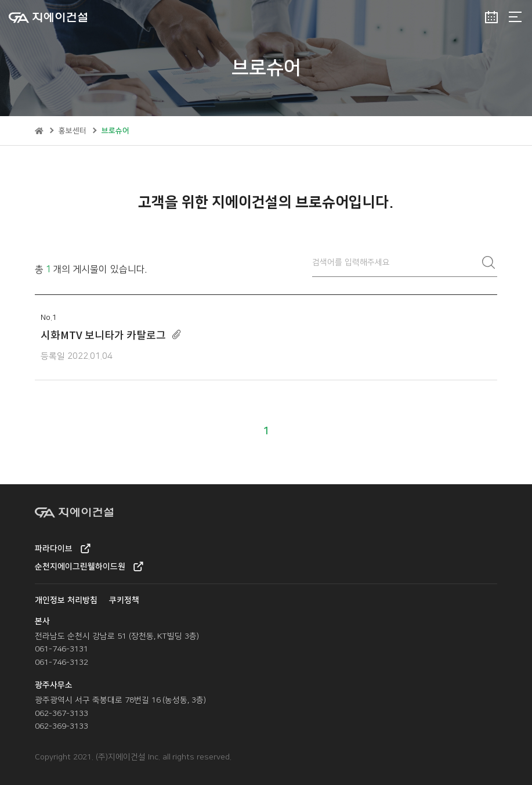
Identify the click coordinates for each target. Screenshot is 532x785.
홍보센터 (73, 131)
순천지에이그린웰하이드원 (89, 566)
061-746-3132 (61, 662)
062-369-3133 (61, 726)
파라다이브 (63, 548)
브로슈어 (115, 131)
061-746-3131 (61, 649)
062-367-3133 (61, 713)
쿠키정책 (124, 600)
